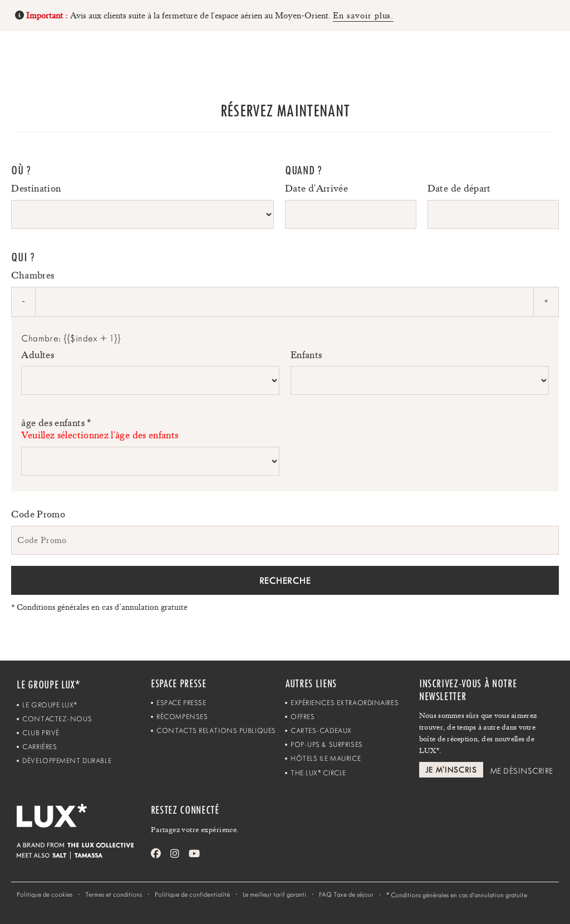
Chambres (33, 275)
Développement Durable (67, 761)
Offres (303, 717)
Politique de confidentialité (192, 894)
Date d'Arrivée (316, 188)
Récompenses (182, 717)
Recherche (285, 580)
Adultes (38, 355)
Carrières (40, 747)
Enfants (306, 355)
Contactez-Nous (57, 719)
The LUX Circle (318, 773)
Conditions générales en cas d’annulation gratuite (99, 607)
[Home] (39, 57)
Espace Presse (181, 703)
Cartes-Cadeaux (321, 730)
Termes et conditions (114, 894)
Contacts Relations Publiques (216, 730)
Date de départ (459, 188)
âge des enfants (150, 429)
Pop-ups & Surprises (327, 744)
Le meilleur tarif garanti (274, 894)
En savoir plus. (363, 16)
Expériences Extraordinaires (345, 703)
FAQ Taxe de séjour (346, 894)
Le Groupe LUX (50, 705)
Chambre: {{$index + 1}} (71, 339)
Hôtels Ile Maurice (326, 758)
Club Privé (41, 733)
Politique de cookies (45, 894)
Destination (36, 188)
